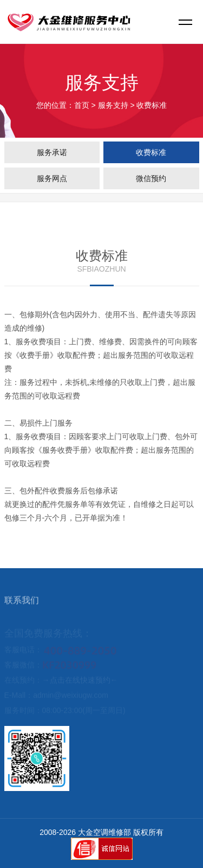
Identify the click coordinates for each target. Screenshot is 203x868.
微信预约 (151, 178)
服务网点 (52, 178)
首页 (82, 105)
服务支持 (113, 105)
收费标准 (151, 152)
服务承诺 (52, 152)
